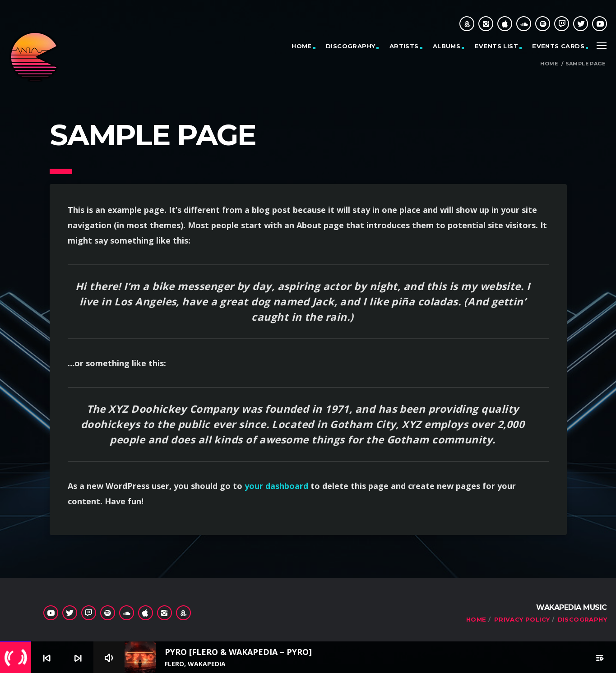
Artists (404, 46)
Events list (496, 46)
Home (302, 46)
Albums (447, 46)
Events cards (558, 46)
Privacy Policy (522, 619)
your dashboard (276, 486)
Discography (350, 46)
